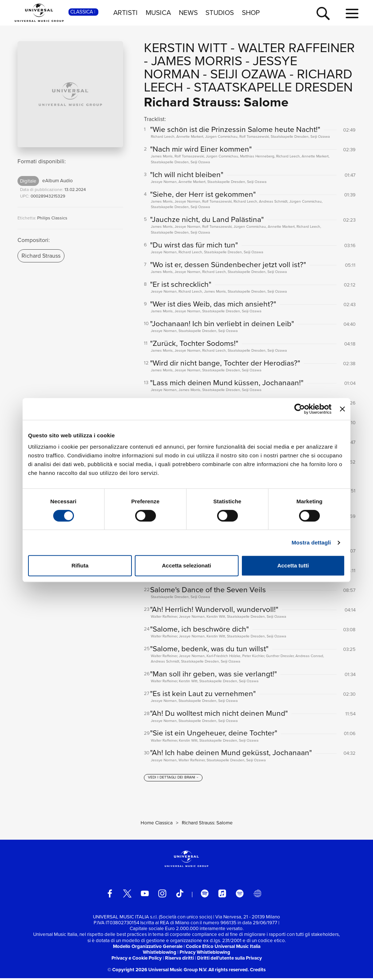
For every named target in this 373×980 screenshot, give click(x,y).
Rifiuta (80, 565)
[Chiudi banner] (342, 409)
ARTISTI (125, 13)
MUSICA (158, 13)
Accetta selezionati (186, 565)
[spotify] (205, 895)
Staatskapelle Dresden (273, 87)
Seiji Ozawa (248, 74)
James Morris (197, 61)
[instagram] (162, 895)
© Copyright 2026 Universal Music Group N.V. (157, 971)
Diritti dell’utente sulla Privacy (229, 959)
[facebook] (110, 895)
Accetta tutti (293, 565)
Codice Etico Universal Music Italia (223, 948)
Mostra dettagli (311, 542)
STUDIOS (220, 13)
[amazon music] (240, 895)
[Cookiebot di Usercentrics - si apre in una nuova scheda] (300, 409)
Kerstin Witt (186, 48)
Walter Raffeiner (296, 48)
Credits (258, 971)
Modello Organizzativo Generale (148, 948)
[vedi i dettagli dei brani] (173, 779)
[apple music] (222, 895)
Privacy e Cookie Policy (137, 959)
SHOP (251, 13)
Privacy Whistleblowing (205, 954)
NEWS (188, 13)
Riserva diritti (179, 959)
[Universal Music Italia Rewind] (257, 895)
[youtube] (145, 895)
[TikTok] (180, 895)
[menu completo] (352, 14)
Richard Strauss (41, 256)
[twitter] (127, 895)
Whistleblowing (160, 954)
